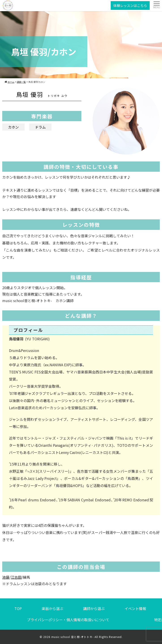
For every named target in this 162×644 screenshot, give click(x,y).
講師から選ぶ (94, 608)
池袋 (6, 577)
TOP (18, 608)
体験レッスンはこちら (130, 5)
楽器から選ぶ (52, 608)
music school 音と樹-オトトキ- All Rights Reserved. (87, 637)
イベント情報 (135, 608)
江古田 (16, 577)
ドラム (40, 127)
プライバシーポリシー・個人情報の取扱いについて (68, 620)
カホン (13, 127)
